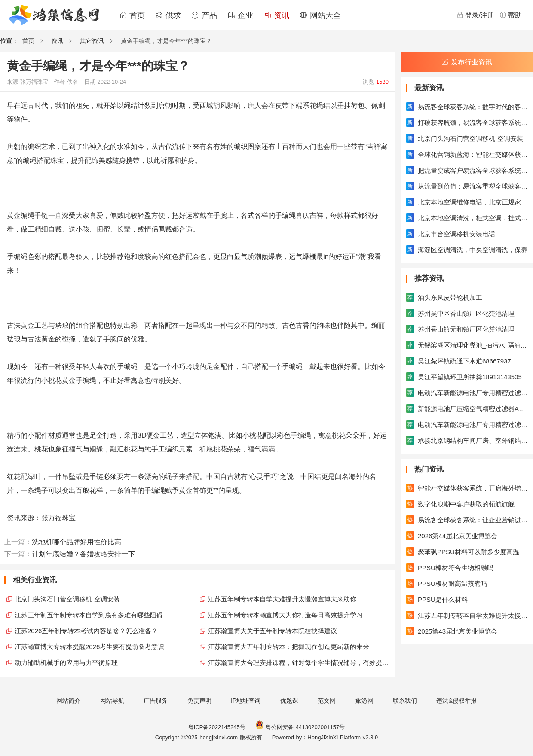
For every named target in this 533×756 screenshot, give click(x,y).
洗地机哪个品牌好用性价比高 (77, 542)
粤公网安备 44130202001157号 (300, 727)
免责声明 (199, 701)
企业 (240, 15)
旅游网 (365, 701)
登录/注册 (475, 15)
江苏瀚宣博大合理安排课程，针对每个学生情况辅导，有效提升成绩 (300, 663)
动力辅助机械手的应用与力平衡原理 (66, 663)
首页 (132, 15)
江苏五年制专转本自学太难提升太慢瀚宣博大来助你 (282, 599)
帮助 (511, 15)
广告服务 (156, 701)
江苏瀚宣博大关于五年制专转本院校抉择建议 (273, 631)
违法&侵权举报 (456, 701)
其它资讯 (92, 41)
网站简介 (68, 701)
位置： (9, 41)
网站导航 (112, 701)
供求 (168, 15)
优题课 (289, 701)
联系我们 (405, 701)
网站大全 (320, 15)
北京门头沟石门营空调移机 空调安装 (67, 599)
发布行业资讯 (467, 62)
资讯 (276, 15)
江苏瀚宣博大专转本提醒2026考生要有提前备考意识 (89, 647)
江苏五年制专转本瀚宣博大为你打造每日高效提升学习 (285, 615)
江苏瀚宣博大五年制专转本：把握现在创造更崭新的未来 (289, 647)
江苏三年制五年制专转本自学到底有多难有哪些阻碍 (89, 615)
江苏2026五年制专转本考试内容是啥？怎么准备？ (86, 631)
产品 (204, 15)
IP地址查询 (246, 701)
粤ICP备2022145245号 (217, 727)
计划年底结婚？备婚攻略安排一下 (83, 554)
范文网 (327, 701)
